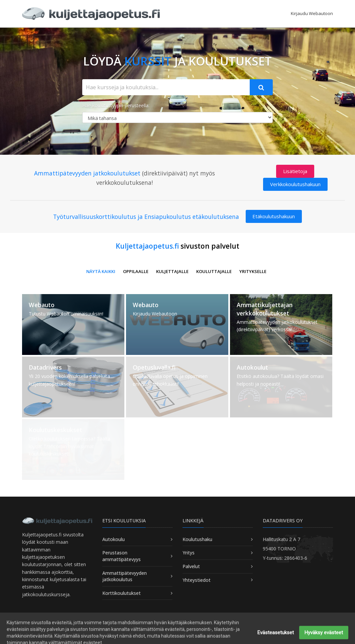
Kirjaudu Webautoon (312, 13)
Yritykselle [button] (253, 271)
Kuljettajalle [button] (172, 271)
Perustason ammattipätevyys (122, 556)
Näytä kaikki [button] (101, 271)
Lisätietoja (295, 171)
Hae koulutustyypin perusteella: (116, 105)
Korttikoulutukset (122, 593)
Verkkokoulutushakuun (295, 184)
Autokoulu (113, 539)
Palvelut (191, 566)
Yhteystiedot (197, 580)
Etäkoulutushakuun (274, 216)
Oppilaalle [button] (136, 271)
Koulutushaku (197, 539)
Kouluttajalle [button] (214, 271)
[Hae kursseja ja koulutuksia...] (166, 87)
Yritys (189, 553)
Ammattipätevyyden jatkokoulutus (125, 576)
